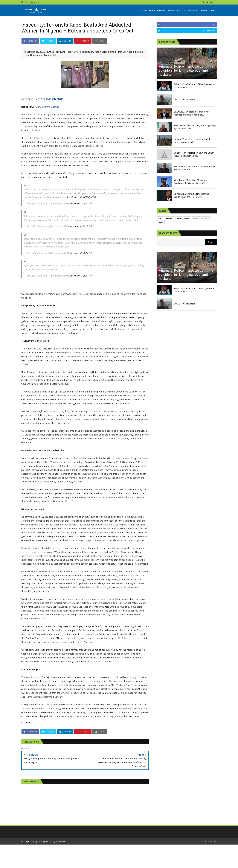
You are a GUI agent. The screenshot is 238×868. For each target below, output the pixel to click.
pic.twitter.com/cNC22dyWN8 (81, 197)
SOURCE (26, 723)
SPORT (204, 10)
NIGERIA (161, 10)
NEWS (152, 10)
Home (204, 841)
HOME (144, 10)
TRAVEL (213, 10)
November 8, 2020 (79, 204)
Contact (214, 841)
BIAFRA (171, 10)
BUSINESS (193, 10)
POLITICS (182, 10)
